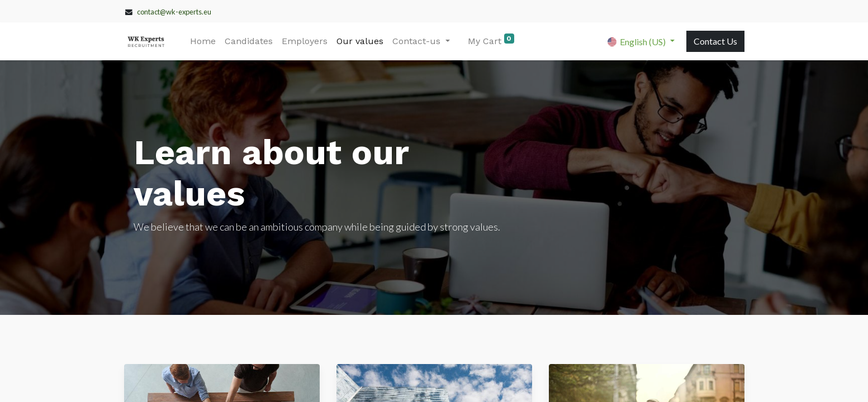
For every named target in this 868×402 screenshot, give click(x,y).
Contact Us (715, 41)
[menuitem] (203, 41)
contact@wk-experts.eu (174, 12)
